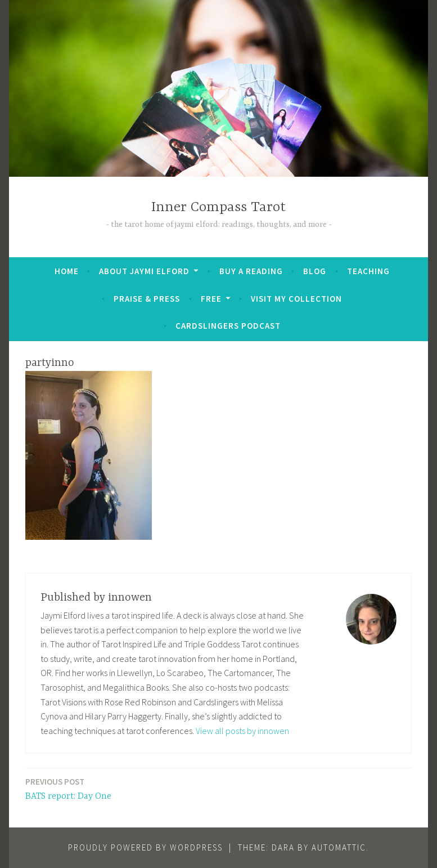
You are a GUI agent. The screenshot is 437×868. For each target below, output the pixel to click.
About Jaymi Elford (144, 271)
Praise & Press (147, 299)
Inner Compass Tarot (218, 207)
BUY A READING (251, 271)
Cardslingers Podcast (228, 326)
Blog (315, 271)
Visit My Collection (296, 299)
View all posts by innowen (242, 731)
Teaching (368, 271)
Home (67, 271)
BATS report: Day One (68, 788)
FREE (211, 299)
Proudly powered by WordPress (145, 847)
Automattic (339, 847)
